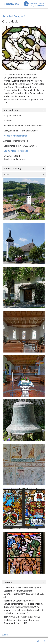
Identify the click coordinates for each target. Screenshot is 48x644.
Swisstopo (23, 151)
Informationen (11, 110)
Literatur (8, 582)
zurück (5, 635)
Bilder (6, 175)
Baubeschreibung (12, 168)
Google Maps (10, 151)
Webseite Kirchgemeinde (15, 136)
